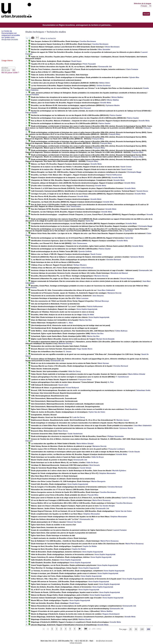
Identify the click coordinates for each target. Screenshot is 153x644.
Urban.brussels (76, 643)
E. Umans (68, 352)
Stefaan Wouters (80, 265)
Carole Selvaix (86, 468)
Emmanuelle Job (105, 67)
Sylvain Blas (134, 77)
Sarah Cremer (126, 167)
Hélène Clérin (105, 83)
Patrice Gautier (31, 113)
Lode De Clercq (79, 417)
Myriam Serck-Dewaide (105, 339)
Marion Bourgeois (99, 481)
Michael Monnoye (102, 301)
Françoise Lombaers (117, 449)
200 (148, 629)
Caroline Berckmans (88, 41)
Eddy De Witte (88, 315)
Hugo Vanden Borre (85, 349)
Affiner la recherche (48, 38)
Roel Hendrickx (131, 409)
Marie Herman (103, 363)
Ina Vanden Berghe (107, 506)
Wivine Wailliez (117, 97)
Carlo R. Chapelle (129, 498)
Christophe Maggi (134, 172)
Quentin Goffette (85, 251)
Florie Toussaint (89, 64)
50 (136, 629)
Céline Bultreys (87, 268)
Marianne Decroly (101, 276)
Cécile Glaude (134, 452)
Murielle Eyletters (119, 471)
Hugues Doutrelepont (111, 614)
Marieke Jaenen (123, 420)
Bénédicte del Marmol (119, 273)
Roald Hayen (77, 61)
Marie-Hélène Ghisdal (137, 374)
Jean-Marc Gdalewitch (106, 290)
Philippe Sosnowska (115, 436)
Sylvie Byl (90, 221)
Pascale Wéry (93, 495)
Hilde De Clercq (74, 371)
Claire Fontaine (132, 69)
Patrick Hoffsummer (114, 175)
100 (142, 629)
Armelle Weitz (106, 103)
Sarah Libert (63, 385)
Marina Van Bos (85, 320)
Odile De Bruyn (98, 457)
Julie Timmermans (73, 206)
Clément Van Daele (74, 522)
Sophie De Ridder (90, 546)
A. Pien (111, 382)
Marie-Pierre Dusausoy (102, 500)
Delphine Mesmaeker (108, 473)
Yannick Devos (142, 191)
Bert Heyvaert (86, 108)
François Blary (114, 134)
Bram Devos (63, 431)
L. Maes (70, 323)
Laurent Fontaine (32, 95)
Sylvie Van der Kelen (97, 412)
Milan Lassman (82, 298)
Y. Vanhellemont (122, 377)
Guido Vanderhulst (75, 434)
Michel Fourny (31, 288)
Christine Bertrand (114, 260)
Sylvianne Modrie (113, 105)
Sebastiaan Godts (143, 390)
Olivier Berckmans (112, 47)
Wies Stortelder (104, 49)
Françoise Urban (85, 379)
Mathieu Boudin (85, 619)
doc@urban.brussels (104, 641)
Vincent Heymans (127, 278)
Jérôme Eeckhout (104, 86)
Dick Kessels (95, 465)
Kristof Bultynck (73, 388)
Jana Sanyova (98, 296)
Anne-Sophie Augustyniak (87, 309)
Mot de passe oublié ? (10, 73)
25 (130, 629)
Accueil (146, 14)
